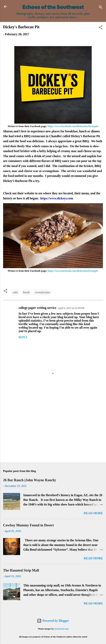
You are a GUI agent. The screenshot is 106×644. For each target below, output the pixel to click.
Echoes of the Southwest (53, 7)
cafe (15, 292)
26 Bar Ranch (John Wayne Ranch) (29, 480)
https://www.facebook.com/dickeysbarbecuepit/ (73, 126)
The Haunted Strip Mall (21, 570)
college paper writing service (37, 308)
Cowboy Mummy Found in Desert (28, 525)
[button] (101, 28)
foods (27, 292)
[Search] (101, 8)
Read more (93, 513)
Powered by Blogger (53, 621)
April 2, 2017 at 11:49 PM (71, 308)
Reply (23, 337)
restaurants (43, 292)
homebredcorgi (61, 629)
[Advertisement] (53, 429)
